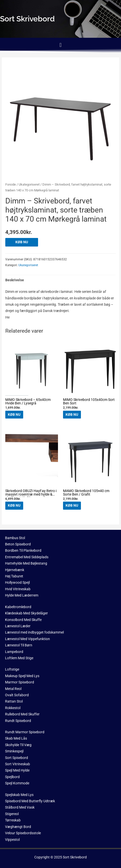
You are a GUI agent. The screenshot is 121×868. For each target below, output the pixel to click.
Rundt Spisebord (18, 721)
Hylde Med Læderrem (22, 595)
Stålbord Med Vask (20, 807)
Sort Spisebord (17, 758)
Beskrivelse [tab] (15, 280)
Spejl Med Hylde (17, 770)
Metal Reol (13, 689)
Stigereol (12, 814)
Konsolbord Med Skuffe (23, 620)
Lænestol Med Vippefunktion (27, 639)
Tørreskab (13, 820)
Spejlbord (12, 777)
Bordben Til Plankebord (23, 550)
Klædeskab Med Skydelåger (26, 613)
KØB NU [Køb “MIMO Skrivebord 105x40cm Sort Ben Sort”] (72, 414)
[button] (60, 45)
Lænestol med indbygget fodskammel (34, 632)
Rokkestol (13, 708)
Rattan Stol (14, 701)
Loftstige (12, 669)
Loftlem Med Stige (19, 658)
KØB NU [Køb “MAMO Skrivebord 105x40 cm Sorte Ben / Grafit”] (72, 505)
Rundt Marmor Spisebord (25, 732)
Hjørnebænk (15, 570)
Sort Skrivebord (75, 857)
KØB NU (22, 242)
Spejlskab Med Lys (19, 795)
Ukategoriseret (29, 184)
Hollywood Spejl (17, 582)
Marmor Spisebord (20, 682)
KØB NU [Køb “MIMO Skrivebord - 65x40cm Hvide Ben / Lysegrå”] (14, 414)
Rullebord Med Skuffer (22, 714)
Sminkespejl (14, 751)
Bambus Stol (15, 538)
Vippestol (12, 840)
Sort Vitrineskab (18, 764)
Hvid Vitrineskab (18, 589)
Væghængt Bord (18, 827)
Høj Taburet (14, 576)
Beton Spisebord (18, 544)
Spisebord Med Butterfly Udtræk (30, 801)
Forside (11, 184)
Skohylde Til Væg (18, 745)
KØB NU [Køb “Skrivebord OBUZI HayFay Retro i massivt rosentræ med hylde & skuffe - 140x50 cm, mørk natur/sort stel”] (14, 505)
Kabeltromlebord (18, 607)
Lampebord (14, 652)
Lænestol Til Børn (19, 645)
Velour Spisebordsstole (23, 833)
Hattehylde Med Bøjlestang (26, 563)
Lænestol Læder (18, 626)
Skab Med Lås (16, 738)
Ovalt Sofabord (17, 695)
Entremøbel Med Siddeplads (27, 557)
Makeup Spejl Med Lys (22, 676)
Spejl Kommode (17, 783)
